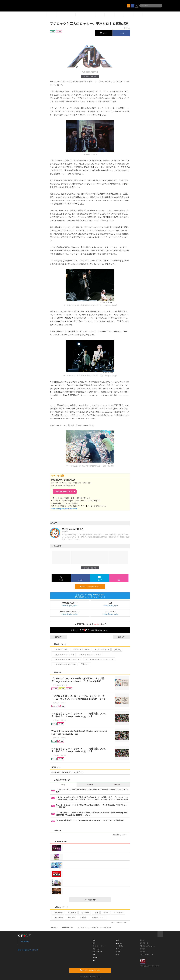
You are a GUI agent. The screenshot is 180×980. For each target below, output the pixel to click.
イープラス (54, 928)
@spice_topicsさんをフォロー (29, 950)
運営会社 (142, 940)
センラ (105, 913)
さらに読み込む (97, 900)
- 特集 (117, 955)
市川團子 (82, 917)
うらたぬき (71, 913)
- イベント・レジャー (98, 946)
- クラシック (96, 949)
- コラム (118, 952)
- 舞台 (94, 943)
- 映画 (94, 960)
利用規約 (142, 952)
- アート (94, 955)
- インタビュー (120, 946)
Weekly (90, 785)
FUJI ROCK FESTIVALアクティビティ (99, 659)
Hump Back (58, 917)
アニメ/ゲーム (118, 913)
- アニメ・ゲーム (97, 952)
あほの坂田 (84, 913)
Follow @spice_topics (70, 606)
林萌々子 (70, 917)
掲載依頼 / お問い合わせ (147, 946)
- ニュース (119, 943)
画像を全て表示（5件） (90, 76)
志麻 (95, 913)
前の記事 (56, 637)
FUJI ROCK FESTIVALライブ (89, 655)
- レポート (119, 949)
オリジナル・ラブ (97, 917)
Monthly (117, 785)
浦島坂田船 (58, 913)
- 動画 (117, 940)
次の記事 (124, 637)
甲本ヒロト (84, 664)
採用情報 (142, 949)
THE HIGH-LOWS (60, 650)
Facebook (25, 941)
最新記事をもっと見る (121, 835)
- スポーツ (95, 958)
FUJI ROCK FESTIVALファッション (67, 659)
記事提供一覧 (144, 943)
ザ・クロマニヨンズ (101, 650)
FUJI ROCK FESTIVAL (80, 650)
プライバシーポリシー (147, 955)
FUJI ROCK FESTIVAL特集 (63, 655)
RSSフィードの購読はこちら (91, 587)
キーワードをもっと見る (120, 922)
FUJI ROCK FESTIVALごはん (64, 664)
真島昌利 (117, 650)
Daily (63, 785)
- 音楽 (94, 940)
